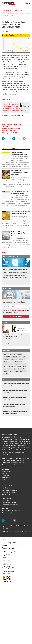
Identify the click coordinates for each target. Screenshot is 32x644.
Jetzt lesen (6, 283)
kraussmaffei (22, 369)
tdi (17, 359)
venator (25, 366)
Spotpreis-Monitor (6, 547)
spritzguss (14, 357)
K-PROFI (4, 563)
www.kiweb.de (6, 99)
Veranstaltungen (7, 498)
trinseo (24, 357)
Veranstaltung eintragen (9, 503)
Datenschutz (14, 526)
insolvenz (6, 354)
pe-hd (11, 364)
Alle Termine (5, 500)
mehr (4, 253)
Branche (4, 473)
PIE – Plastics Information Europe (11, 544)
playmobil (6, 371)
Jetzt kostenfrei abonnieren (16, 317)
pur (12, 362)
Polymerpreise (6, 478)
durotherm (22, 359)
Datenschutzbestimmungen (16, 311)
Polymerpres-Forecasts (8, 549)
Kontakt (21, 526)
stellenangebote (11, 366)
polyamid (17, 364)
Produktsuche (6, 488)
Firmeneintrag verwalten (9, 492)
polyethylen (6, 359)
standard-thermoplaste (20, 371)
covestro (6, 364)
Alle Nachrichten (7, 471)
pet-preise (24, 364)
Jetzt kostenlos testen (9, 344)
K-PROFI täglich (6, 566)
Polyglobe (4, 546)
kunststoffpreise (18, 354)
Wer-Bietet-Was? (7, 486)
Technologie (5, 476)
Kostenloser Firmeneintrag (10, 490)
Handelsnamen (6, 494)
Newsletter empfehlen (8, 513)
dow (5, 369)
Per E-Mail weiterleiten (9, 131)
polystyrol (6, 374)
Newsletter (5, 509)
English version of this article (11, 129)
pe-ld (12, 371)
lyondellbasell (18, 362)
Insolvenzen (5, 480)
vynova (19, 366)
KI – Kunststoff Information (9, 542)
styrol (13, 359)
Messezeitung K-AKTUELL (9, 568)
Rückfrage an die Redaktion (11, 133)
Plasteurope (5, 558)
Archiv (4, 482)
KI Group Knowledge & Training (11, 505)
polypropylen (7, 357)
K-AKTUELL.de (6, 556)
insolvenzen (7, 362)
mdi (20, 357)
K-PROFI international (7, 565)
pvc (11, 354)
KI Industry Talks (6, 574)
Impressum (5, 526)
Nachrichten (5, 469)
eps (5, 366)
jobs (15, 369)
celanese (10, 369)
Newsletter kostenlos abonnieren (11, 511)
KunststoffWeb (6, 554)
